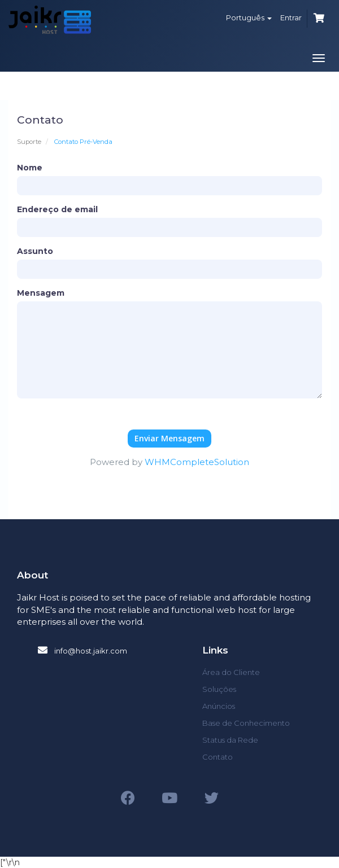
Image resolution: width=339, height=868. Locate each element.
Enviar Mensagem (169, 438)
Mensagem (41, 293)
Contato (218, 757)
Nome (30, 168)
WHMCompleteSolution (197, 462)
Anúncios (219, 706)
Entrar (291, 17)
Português (249, 17)
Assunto (35, 251)
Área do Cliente (231, 672)
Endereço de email (57, 209)
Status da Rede (230, 740)
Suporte (29, 142)
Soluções (219, 689)
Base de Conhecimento (246, 723)
